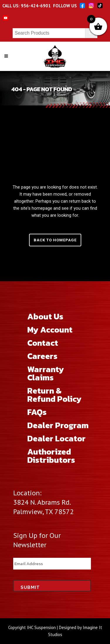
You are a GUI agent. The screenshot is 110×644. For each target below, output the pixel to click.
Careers (42, 356)
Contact (43, 343)
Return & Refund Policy (54, 395)
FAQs (37, 412)
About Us (45, 316)
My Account (50, 330)
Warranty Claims (46, 373)
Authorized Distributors (51, 456)
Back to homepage (55, 240)
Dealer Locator (56, 438)
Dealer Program (58, 425)
